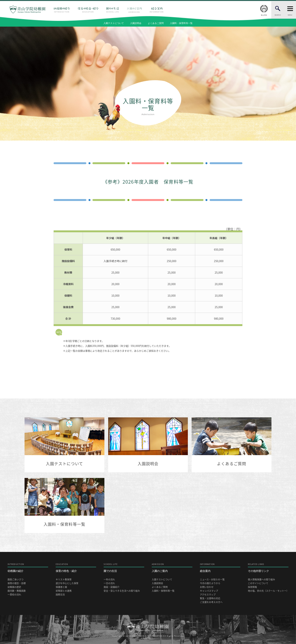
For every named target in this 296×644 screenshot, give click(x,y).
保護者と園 (61, 587)
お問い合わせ (207, 587)
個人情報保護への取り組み (261, 580)
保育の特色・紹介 (76, 568)
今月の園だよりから (210, 583)
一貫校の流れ (14, 595)
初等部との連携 (64, 591)
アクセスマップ (208, 595)
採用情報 (252, 587)
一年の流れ (109, 580)
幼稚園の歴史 (14, 587)
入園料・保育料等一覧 (181, 23)
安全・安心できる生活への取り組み (122, 591)
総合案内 (220, 568)
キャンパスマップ (209, 591)
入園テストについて (114, 23)
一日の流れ (109, 583)
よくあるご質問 (156, 23)
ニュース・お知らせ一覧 (212, 580)
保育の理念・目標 (17, 583)
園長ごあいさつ (15, 580)
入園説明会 (136, 23)
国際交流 (60, 595)
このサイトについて (258, 583)
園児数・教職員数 (17, 591)
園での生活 (124, 568)
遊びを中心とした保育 (67, 583)
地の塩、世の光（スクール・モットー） (268, 591)
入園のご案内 (172, 568)
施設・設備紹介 (112, 587)
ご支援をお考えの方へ (211, 602)
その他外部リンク (268, 568)
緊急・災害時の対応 (210, 598)
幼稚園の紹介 (28, 568)
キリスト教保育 (64, 580)
